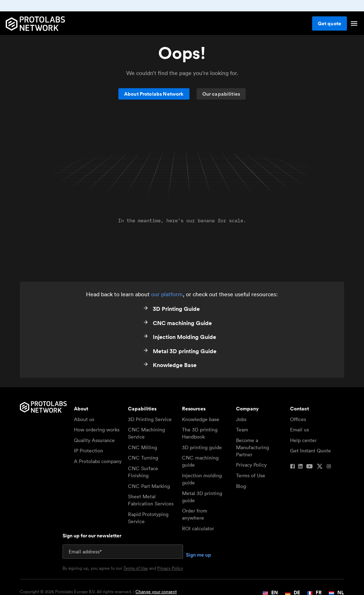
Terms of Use (251, 476)
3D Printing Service (150, 419)
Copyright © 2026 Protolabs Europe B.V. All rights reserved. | (98, 592)
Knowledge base (201, 419)
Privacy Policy (251, 465)
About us (84, 419)
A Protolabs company (98, 461)
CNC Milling (143, 447)
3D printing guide (202, 447)
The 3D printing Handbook (200, 433)
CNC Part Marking (149, 486)
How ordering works (97, 430)
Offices (298, 419)
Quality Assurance (94, 440)
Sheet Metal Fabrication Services (151, 500)
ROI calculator (198, 528)
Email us (299, 430)
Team (242, 430)
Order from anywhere (195, 514)
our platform (167, 294)
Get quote (330, 23)
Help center (303, 440)
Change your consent (156, 592)
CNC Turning (143, 458)
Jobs (241, 419)
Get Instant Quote (311, 451)
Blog (241, 486)
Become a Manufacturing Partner (253, 447)
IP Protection (89, 451)
